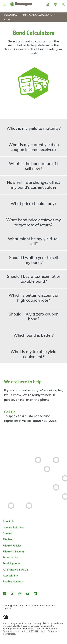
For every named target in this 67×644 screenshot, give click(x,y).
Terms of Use (10, 558)
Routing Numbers (13, 582)
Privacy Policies (12, 546)
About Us (8, 521)
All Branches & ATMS (15, 570)
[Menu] (4, 4)
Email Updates (12, 563)
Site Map (8, 539)
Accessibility (10, 576)
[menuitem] (13, 15)
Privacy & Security (14, 552)
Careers (7, 534)
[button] (55, 4)
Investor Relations (13, 528)
